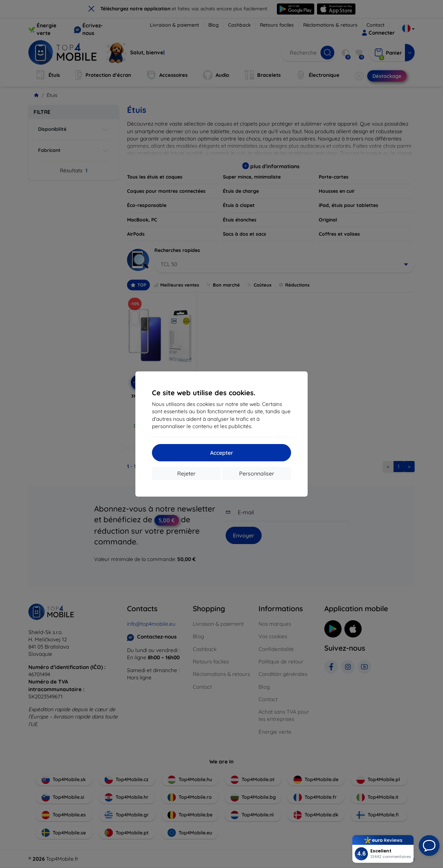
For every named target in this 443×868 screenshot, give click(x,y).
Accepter (222, 453)
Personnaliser (257, 473)
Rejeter (186, 473)
